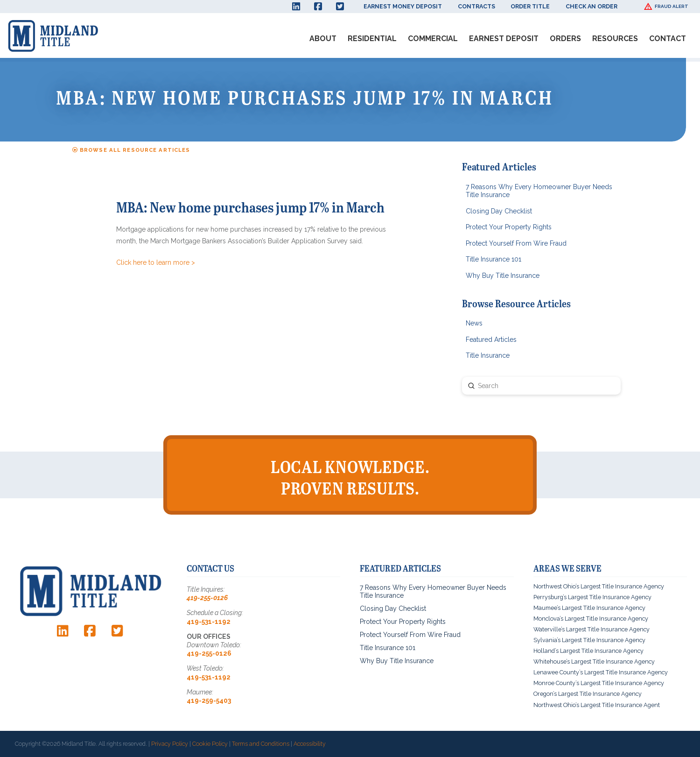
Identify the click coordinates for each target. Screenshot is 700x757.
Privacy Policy (170, 744)
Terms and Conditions (261, 744)
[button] (667, 7)
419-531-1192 (209, 622)
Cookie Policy (210, 744)
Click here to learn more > (156, 262)
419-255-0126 (207, 598)
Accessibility (310, 744)
